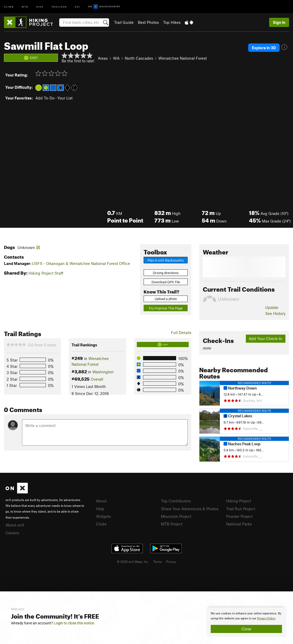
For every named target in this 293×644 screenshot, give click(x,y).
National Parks (239, 524)
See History (275, 313)
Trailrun (59, 6)
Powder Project (239, 516)
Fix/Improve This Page (166, 308)
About (101, 501)
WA (116, 58)
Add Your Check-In (265, 338)
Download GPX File (166, 282)
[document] (246, 622)
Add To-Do (45, 98)
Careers (12, 533)
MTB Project (172, 524)
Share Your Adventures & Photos (190, 509)
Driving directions (166, 273)
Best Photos (148, 22)
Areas (103, 58)
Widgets (103, 516)
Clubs (101, 524)
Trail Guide (124, 22)
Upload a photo (166, 299)
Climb (9, 6)
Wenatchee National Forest (183, 58)
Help (100, 509)
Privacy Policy (266, 618)
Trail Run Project (241, 509)
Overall (97, 379)
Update (272, 307)
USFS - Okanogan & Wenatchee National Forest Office (81, 263)
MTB (25, 6)
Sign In (279, 22)
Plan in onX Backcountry (166, 260)
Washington (103, 372)
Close (246, 629)
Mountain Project (176, 516)
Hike (40, 6)
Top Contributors (176, 501)
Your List (65, 98)
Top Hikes (172, 22)
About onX (15, 525)
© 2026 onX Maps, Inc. (133, 562)
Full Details (181, 332)
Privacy (171, 562)
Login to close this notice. (74, 623)
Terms (158, 562)
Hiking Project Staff (46, 273)
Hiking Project (239, 501)
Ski (77, 6)
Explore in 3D (264, 48)
